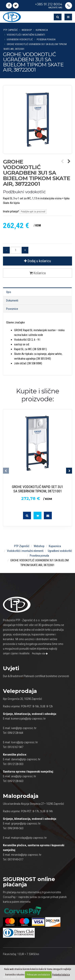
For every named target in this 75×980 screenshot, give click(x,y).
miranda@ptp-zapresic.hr (26, 855)
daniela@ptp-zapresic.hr (26, 759)
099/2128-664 (15, 733)
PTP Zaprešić (11, 30)
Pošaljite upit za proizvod (33, 212)
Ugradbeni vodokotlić (20, 39)
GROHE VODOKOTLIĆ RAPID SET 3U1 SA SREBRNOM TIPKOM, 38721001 (37, 489)
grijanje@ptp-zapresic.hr (26, 824)
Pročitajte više (40, 654)
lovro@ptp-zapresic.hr (25, 742)
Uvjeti (11, 668)
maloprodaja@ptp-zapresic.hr (29, 838)
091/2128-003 (15, 764)
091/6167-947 (15, 747)
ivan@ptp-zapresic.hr (24, 728)
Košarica (37, 273)
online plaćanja (29, 882)
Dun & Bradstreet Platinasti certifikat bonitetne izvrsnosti (36, 676)
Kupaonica (42, 30)
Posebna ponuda (46, 39)
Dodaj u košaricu (37, 261)
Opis (9, 292)
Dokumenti (12, 301)
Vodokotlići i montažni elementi (26, 35)
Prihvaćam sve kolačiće (38, 975)
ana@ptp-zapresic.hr (24, 776)
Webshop (27, 30)
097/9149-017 (15, 859)
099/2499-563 (15, 828)
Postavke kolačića (61, 975)
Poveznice (12, 309)
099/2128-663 (15, 781)
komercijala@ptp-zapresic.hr (28, 719)
